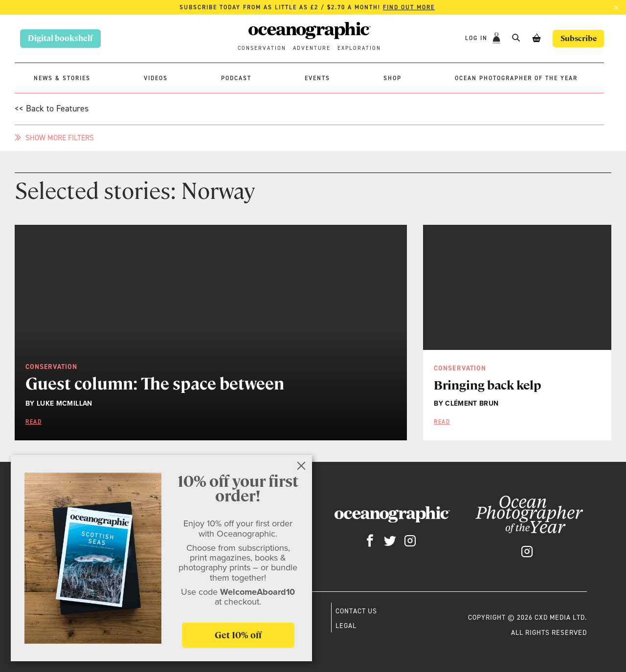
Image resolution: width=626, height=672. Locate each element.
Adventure (312, 48)
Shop (392, 78)
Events (317, 78)
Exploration (359, 48)
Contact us (356, 611)
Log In (476, 38)
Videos (156, 78)
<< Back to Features (52, 108)
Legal (346, 626)
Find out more (409, 7)
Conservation (262, 48)
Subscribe (577, 38)
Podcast (236, 78)
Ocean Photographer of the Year (516, 78)
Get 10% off (238, 635)
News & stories (62, 78)
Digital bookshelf (60, 38)
